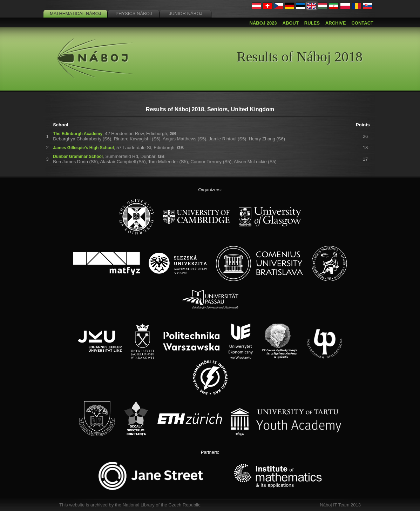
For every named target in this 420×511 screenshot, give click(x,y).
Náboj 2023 (263, 23)
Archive (336, 23)
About (291, 23)
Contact (362, 23)
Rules (312, 23)
